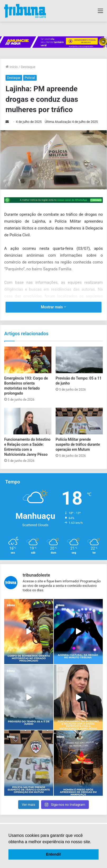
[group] (53, 42)
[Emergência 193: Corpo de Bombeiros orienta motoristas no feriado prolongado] (28, 360)
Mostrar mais (53, 307)
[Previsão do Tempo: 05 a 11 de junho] (79, 360)
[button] (93, 842)
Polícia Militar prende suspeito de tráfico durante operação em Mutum (78, 444)
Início (12, 67)
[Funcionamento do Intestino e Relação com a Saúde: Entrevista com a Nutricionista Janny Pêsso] (28, 421)
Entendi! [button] (53, 854)
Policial (30, 78)
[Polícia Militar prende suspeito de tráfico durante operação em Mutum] (79, 421)
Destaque (28, 67)
